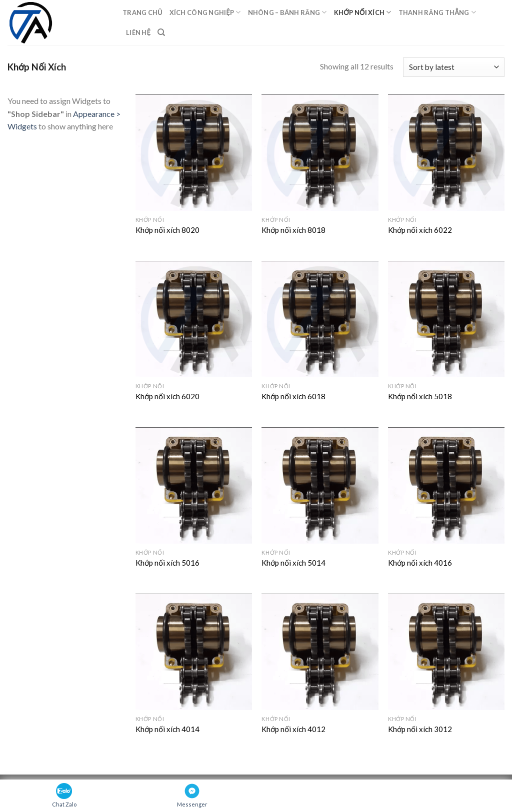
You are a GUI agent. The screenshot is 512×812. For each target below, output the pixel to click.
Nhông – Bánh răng (287, 12)
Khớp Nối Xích (363, 12)
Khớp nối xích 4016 (420, 563)
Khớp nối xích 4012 (293, 729)
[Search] (161, 32)
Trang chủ (142, 12)
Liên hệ (138, 32)
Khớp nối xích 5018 (420, 396)
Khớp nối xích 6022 (420, 230)
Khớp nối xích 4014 (167, 729)
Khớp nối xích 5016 (167, 563)
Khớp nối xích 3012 (420, 729)
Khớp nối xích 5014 (293, 563)
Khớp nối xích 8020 (167, 230)
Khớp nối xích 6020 (167, 396)
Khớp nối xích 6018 (293, 396)
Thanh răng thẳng (437, 12)
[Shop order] (454, 67)
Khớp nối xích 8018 (293, 230)
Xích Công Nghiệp (205, 12)
